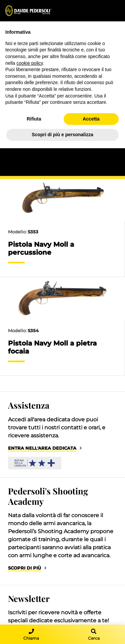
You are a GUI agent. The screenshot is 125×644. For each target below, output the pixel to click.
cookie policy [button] (29, 63)
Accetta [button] (91, 119)
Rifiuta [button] (34, 119)
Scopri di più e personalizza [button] (62, 135)
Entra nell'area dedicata (42, 448)
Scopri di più (24, 568)
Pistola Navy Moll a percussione (41, 248)
